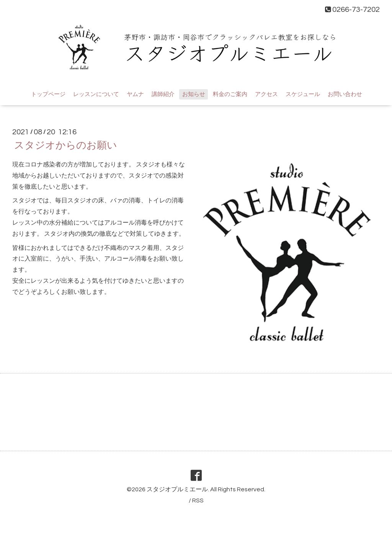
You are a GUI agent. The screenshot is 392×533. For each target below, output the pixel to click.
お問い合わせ (345, 94)
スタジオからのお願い (66, 145)
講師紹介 (163, 94)
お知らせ (194, 94)
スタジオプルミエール (177, 489)
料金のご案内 (230, 94)
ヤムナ (135, 94)
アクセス (266, 94)
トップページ (48, 94)
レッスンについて (96, 94)
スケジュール (303, 94)
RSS (198, 500)
